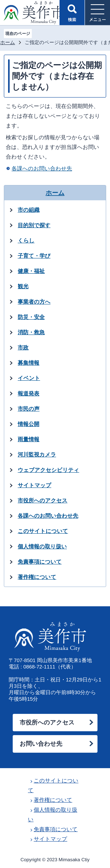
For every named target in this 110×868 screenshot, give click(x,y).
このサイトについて (53, 785)
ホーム (8, 42)
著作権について (53, 800)
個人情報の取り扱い (53, 815)
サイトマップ (50, 839)
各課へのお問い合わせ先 (42, 169)
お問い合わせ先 (41, 744)
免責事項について (56, 829)
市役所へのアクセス (47, 722)
